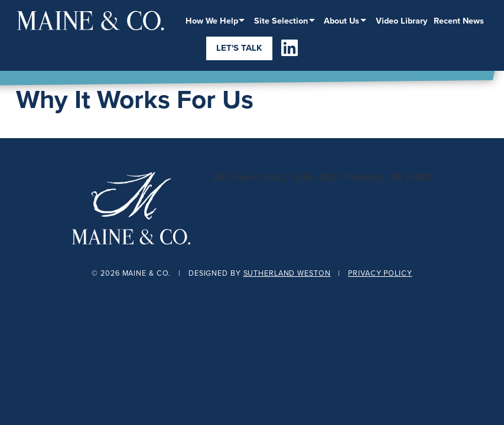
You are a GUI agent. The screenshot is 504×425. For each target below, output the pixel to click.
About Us (342, 20)
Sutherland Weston (287, 273)
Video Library (401, 20)
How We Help (212, 20)
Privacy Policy (380, 273)
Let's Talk (239, 48)
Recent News (459, 20)
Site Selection (281, 20)
